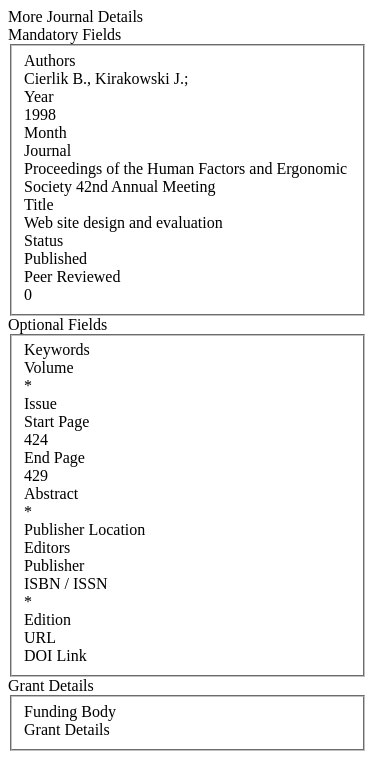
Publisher (54, 565)
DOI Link (55, 655)
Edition (47, 619)
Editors (47, 547)
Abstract (51, 493)
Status (43, 240)
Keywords (57, 349)
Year (38, 96)
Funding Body (70, 711)
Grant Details (67, 729)
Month (45, 132)
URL (40, 637)
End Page (54, 457)
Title (39, 204)
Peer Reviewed (72, 276)
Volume (48, 367)
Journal (47, 150)
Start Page (56, 421)
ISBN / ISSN (66, 583)
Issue (40, 403)
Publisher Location (84, 529)
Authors (50, 60)
